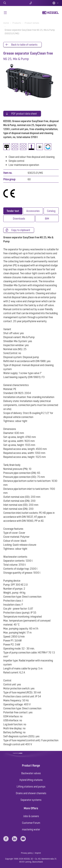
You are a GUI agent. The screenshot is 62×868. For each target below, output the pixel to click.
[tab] (13, 211)
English (56, 3)
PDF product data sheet (24, 114)
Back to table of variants (24, 45)
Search (12, 3)
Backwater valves (31, 773)
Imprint (38, 853)
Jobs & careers (31, 816)
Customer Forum (31, 823)
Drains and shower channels (31, 793)
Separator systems (31, 800)
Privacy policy (27, 853)
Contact (31, 3)
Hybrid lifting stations (31, 780)
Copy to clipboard (21, 230)
